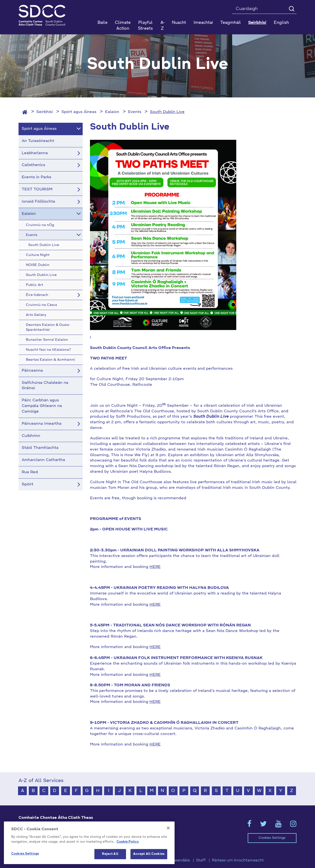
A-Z (163, 26)
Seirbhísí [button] (257, 23)
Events (135, 112)
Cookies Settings (272, 838)
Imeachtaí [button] (203, 23)
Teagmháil (231, 23)
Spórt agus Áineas (79, 112)
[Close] (168, 854)
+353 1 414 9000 (36, 837)
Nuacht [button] (179, 23)
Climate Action (123, 26)
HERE (155, 567)
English (281, 23)
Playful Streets (145, 26)
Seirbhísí (44, 112)
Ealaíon (112, 112)
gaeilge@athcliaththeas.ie (44, 845)
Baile (103, 23)
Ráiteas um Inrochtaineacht (238, 860)
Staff (201, 860)
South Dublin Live (167, 112)
